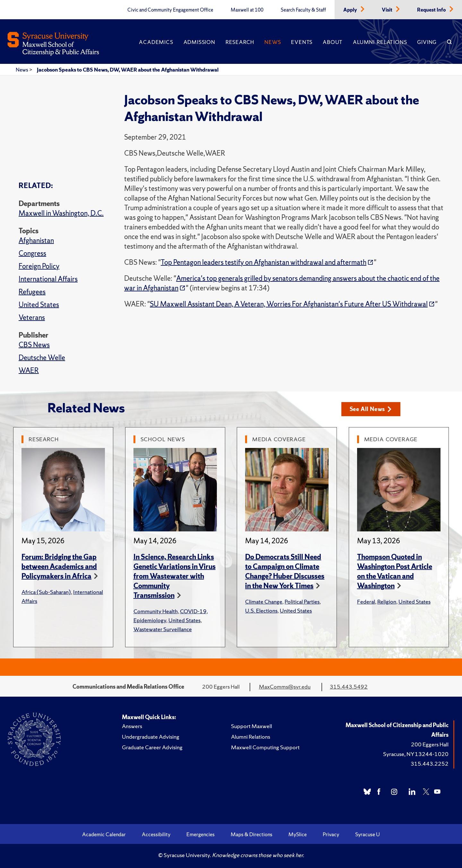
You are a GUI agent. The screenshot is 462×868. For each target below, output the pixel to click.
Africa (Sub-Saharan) (46, 592)
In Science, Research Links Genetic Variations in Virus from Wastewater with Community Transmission (175, 576)
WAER (29, 370)
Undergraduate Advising (151, 737)
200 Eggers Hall (430, 744)
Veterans (32, 318)
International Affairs (48, 279)
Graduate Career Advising (152, 747)
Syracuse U (368, 834)
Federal (366, 602)
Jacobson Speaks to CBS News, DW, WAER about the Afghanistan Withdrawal (128, 70)
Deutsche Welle (42, 358)
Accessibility (156, 834)
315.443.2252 (430, 764)
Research (240, 42)
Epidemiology (150, 620)
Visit (388, 10)
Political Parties (302, 602)
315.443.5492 (349, 687)
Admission (199, 42)
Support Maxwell (252, 726)
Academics (156, 42)
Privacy (331, 834)
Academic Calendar (104, 834)
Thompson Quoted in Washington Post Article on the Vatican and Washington (395, 571)
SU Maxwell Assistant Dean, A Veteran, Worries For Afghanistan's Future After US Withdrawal (289, 304)
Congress (32, 253)
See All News (371, 409)
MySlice (298, 834)
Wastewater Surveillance (163, 629)
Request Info (432, 10)
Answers (132, 726)
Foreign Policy (39, 266)
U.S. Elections (261, 610)
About (333, 42)
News (273, 42)
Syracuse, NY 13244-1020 (416, 754)
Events (302, 42)
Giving (427, 42)
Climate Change (264, 602)
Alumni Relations (380, 42)
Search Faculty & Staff (303, 10)
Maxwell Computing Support (265, 747)
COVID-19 (193, 611)
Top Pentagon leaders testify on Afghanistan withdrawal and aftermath (264, 262)
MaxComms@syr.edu (285, 687)
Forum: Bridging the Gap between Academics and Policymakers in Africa (59, 567)
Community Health (156, 611)
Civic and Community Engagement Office (170, 10)
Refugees (32, 292)
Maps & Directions (252, 834)
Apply (351, 10)
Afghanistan (36, 241)
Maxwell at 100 (247, 10)
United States (39, 305)
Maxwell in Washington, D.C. (61, 213)
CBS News (34, 345)
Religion (387, 602)
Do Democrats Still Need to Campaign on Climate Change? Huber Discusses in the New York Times (285, 571)
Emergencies (201, 834)
